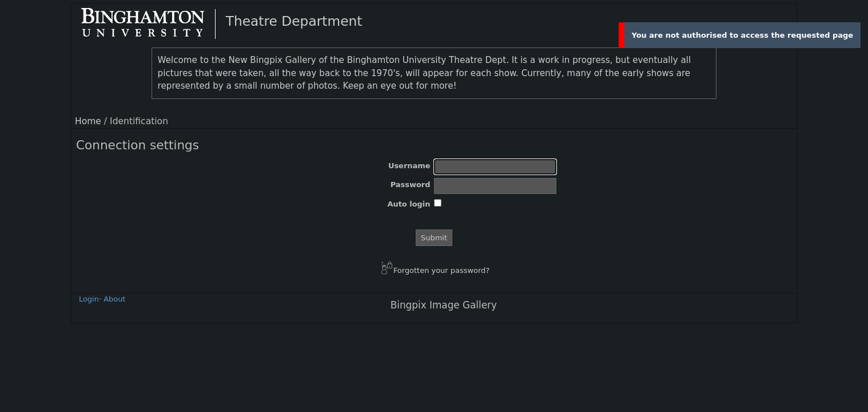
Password (411, 185)
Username (409, 166)
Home (88, 121)
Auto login (409, 204)
